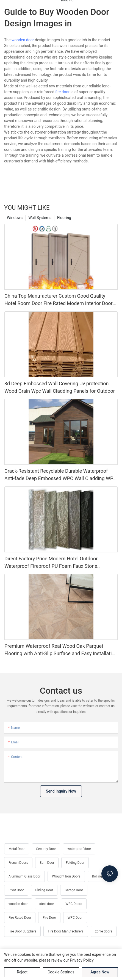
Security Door (46, 849)
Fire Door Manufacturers (66, 931)
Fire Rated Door (20, 918)
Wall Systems (40, 218)
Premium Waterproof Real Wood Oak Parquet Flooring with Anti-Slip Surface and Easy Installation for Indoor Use (61, 650)
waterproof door (79, 849)
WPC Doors (74, 904)
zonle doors (104, 931)
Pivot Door (16, 890)
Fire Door (49, 918)
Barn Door (47, 863)
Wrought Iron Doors (66, 876)
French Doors (18, 863)
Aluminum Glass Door (24, 876)
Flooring (64, 218)
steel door (47, 904)
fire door (62, 92)
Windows (15, 218)
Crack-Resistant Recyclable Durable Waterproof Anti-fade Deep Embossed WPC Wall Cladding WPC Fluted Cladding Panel (60, 475)
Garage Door (74, 890)
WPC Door (75, 918)
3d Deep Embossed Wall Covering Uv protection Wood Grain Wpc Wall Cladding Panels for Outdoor (60, 387)
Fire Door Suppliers (22, 931)
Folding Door (75, 863)
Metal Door (17, 849)
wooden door (23, 40)
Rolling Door (101, 876)
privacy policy (82, 960)
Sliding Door (44, 890)
